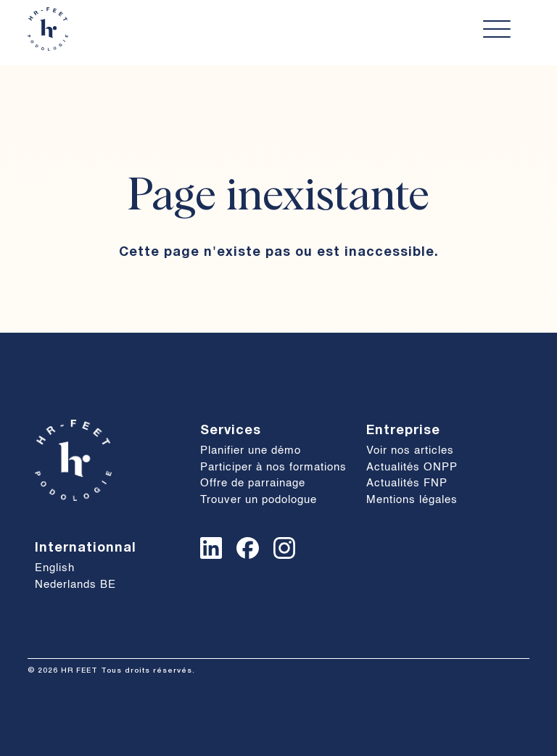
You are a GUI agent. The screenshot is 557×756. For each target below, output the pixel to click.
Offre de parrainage (253, 483)
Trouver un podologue (259, 500)
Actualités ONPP (412, 467)
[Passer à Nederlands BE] (110, 585)
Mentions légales (412, 500)
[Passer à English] (110, 569)
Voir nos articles (410, 450)
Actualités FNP (407, 483)
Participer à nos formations (273, 467)
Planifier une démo (251, 450)
